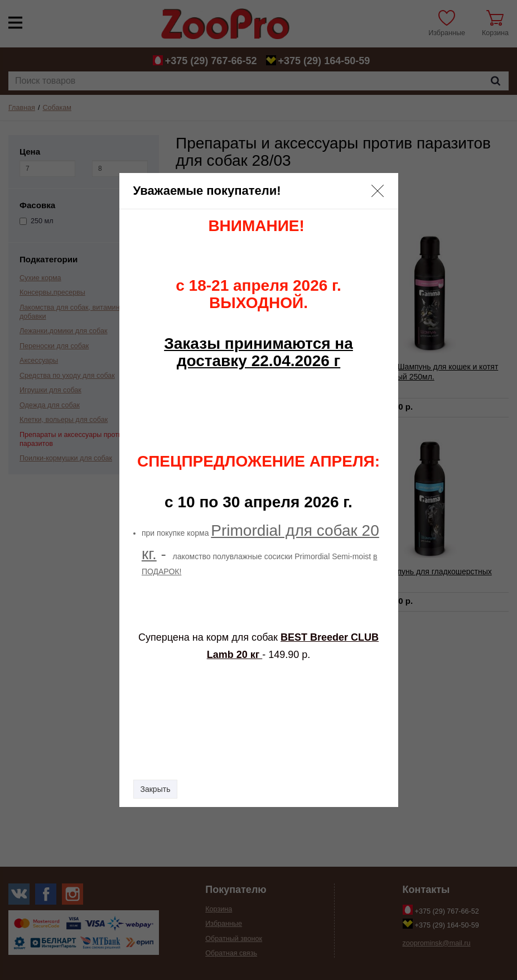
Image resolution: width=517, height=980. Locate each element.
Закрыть (156, 789)
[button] (378, 191)
